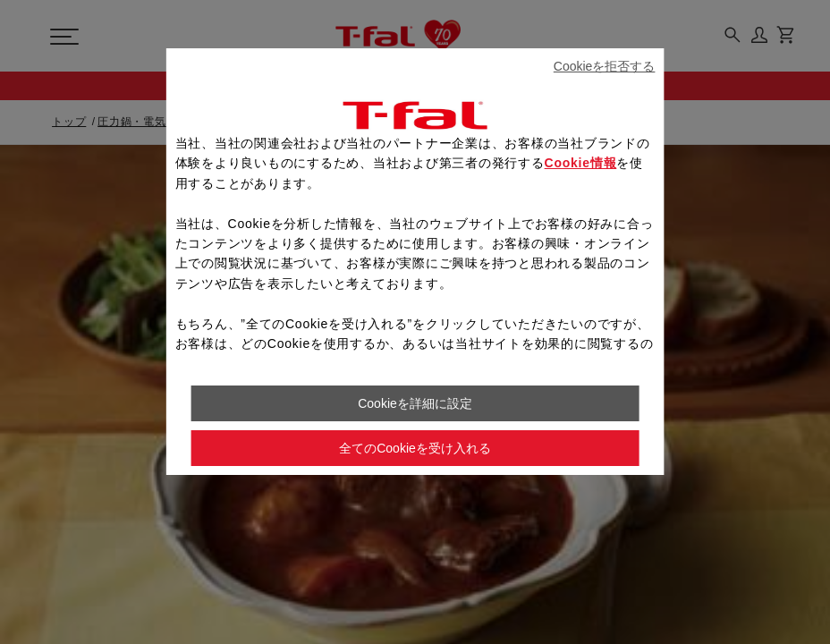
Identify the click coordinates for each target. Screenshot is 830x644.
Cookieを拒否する (605, 66)
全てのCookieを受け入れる (415, 448)
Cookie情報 (581, 163)
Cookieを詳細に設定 (415, 403)
